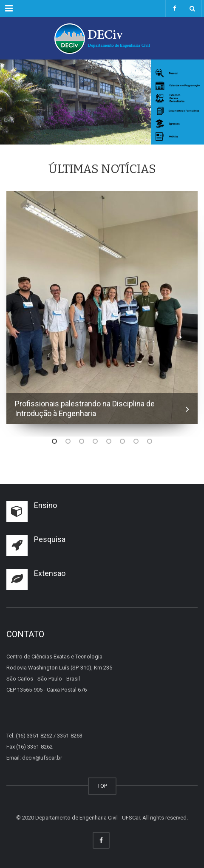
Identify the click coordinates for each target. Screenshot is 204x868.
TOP (102, 786)
